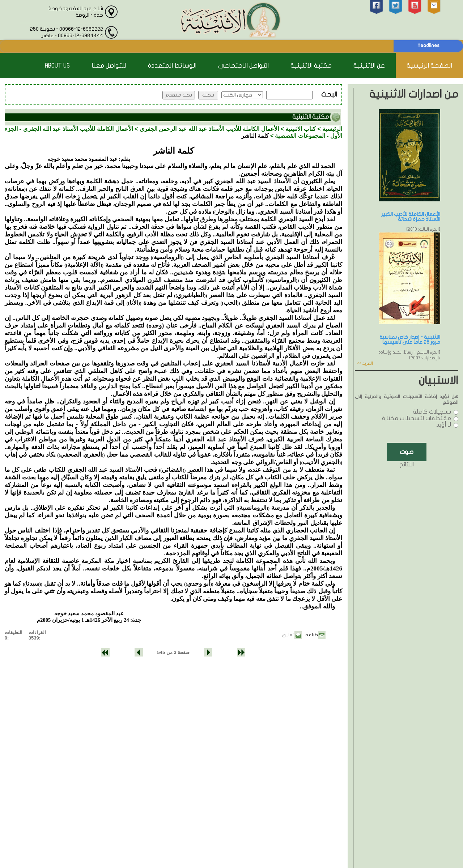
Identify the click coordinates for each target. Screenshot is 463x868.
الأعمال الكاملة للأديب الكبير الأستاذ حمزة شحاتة (411, 217)
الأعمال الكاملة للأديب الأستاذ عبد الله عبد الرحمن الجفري (209, 129)
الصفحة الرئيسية (429, 66)
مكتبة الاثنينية (311, 66)
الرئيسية (332, 129)
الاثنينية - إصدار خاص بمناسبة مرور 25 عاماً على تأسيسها (410, 340)
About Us (57, 66)
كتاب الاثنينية (301, 129)
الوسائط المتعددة (172, 66)
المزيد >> (365, 363)
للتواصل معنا (109, 66)
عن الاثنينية (369, 66)
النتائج (407, 465)
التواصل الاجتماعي (243, 66)
